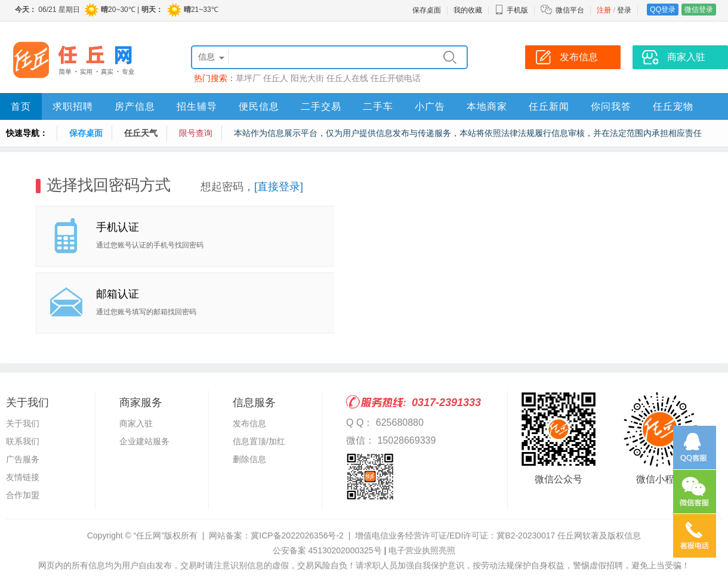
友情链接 (23, 477)
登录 (624, 10)
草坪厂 (248, 78)
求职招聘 (73, 106)
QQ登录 (663, 10)
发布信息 (249, 423)
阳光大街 (307, 78)
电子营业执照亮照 (422, 550)
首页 (21, 106)
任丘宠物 (673, 106)
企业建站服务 (144, 441)
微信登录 (699, 10)
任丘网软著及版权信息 (599, 535)
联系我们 (23, 441)
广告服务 (23, 459)
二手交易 (321, 106)
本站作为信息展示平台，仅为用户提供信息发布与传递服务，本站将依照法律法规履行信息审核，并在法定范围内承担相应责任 (468, 133)
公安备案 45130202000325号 (327, 550)
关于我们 (23, 423)
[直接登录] (279, 187)
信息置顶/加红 (259, 441)
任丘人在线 (347, 78)
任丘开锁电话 (396, 78)
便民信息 (259, 106)
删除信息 (249, 459)
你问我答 (611, 106)
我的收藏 (468, 10)
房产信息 (135, 106)
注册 (604, 10)
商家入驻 (136, 423)
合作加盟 (23, 495)
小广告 (430, 106)
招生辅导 (197, 106)
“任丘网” (149, 535)
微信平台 (570, 10)
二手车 (378, 106)
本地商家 (487, 106)
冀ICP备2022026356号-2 (297, 535)
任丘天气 (141, 133)
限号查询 (196, 133)
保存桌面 (427, 10)
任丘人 (276, 78)
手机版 (511, 10)
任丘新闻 (549, 106)
